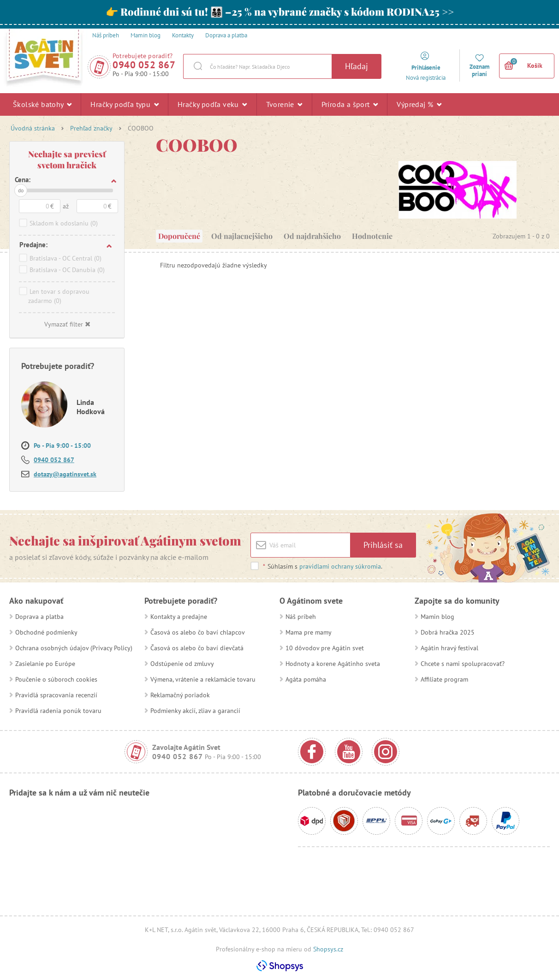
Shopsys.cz (328, 949)
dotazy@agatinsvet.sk (65, 474)
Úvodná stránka (33, 128)
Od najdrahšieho (312, 236)
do (21, 190)
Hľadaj (357, 66)
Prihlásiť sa (383, 545)
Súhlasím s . (322, 566)
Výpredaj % (419, 104)
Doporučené (179, 236)
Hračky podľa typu (125, 104)
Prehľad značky (91, 128)
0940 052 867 (144, 65)
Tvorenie (284, 104)
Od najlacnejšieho (242, 236)
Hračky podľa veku (212, 104)
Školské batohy (42, 104)
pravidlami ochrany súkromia (340, 566)
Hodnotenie (372, 236)
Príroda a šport (350, 104)
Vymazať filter (67, 324)
